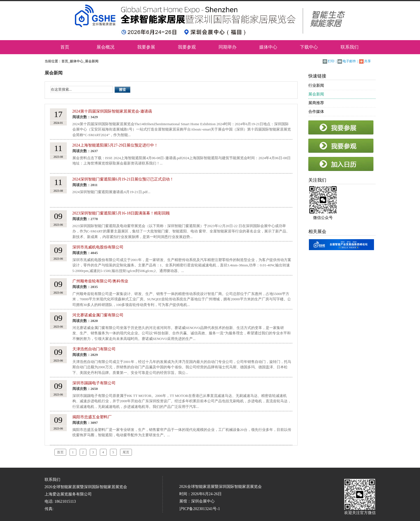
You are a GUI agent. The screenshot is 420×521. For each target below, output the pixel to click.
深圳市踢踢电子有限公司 (94, 383)
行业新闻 (316, 85)
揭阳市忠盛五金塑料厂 (92, 417)
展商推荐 (316, 103)
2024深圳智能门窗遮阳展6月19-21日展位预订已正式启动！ (123, 179)
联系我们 (350, 47)
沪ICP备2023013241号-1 (200, 509)
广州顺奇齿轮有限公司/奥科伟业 (100, 281)
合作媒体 (316, 112)
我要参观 (187, 47)
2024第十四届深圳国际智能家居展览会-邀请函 (112, 111)
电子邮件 (349, 61)
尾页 (126, 452)
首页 (65, 47)
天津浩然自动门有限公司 (94, 349)
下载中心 (309, 47)
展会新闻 (92, 61)
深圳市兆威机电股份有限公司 (98, 247)
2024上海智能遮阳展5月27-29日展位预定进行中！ (115, 145)
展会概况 (105, 47)
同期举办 (228, 47)
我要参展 (146, 47)
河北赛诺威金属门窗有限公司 (98, 315)
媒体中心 (268, 47)
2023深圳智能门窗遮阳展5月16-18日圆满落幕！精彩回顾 (121, 213)
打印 (331, 61)
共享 (368, 61)
